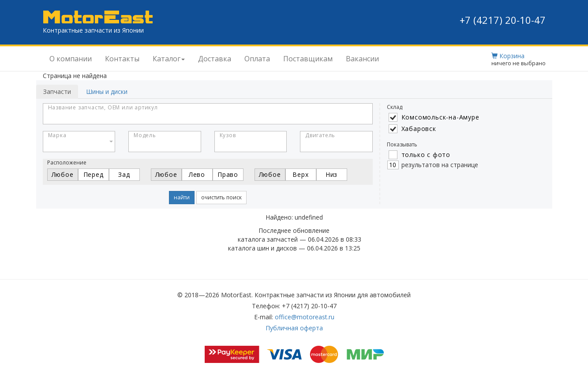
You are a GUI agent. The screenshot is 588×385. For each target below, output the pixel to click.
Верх (300, 174)
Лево (197, 174)
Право (228, 174)
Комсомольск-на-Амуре (440, 117)
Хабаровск (419, 129)
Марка (57, 135)
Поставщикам (308, 59)
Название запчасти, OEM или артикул (103, 107)
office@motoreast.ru (305, 317)
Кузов (228, 135)
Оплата (257, 59)
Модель (145, 135)
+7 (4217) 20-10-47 (503, 20)
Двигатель (320, 135)
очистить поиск (221, 197)
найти (182, 197)
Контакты (122, 59)
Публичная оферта (294, 328)
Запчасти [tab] (57, 92)
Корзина (508, 56)
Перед (94, 174)
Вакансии (362, 59)
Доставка (215, 59)
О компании (71, 59)
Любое (63, 174)
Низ (331, 174)
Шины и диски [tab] (107, 92)
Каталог (169, 59)
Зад (124, 174)
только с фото (426, 155)
